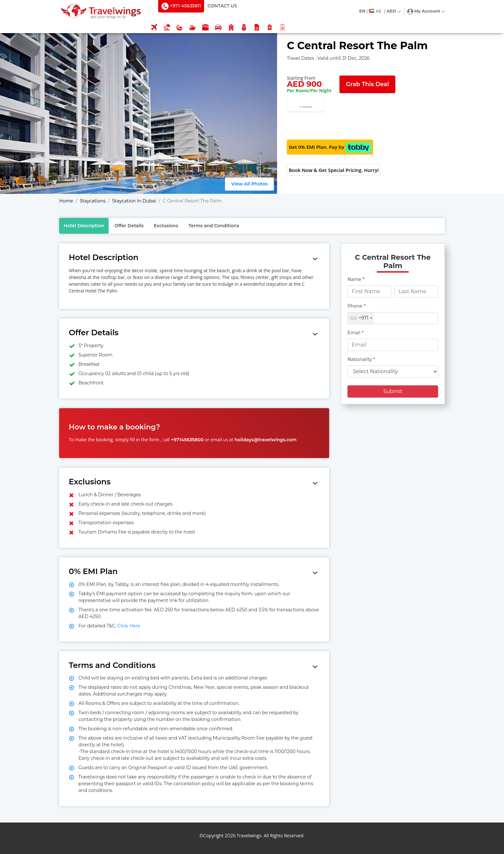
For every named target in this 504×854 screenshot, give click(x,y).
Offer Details (129, 226)
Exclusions (166, 226)
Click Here (128, 626)
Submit (393, 391)
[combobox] (361, 318)
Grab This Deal (367, 84)
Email (355, 333)
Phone (356, 306)
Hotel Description (84, 226)
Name (356, 279)
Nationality (361, 359)
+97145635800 (187, 440)
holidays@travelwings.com (265, 440)
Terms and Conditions (214, 226)
